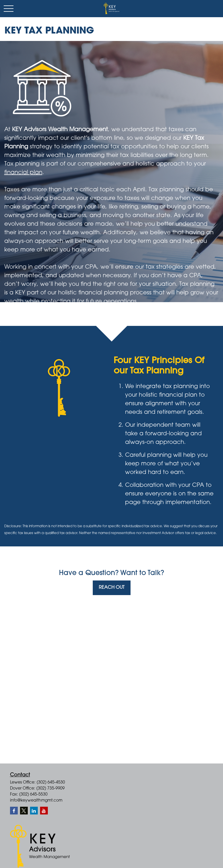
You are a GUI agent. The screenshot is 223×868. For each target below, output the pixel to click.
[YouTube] (44, 811)
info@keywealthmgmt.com (36, 801)
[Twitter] (24, 811)
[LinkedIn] (34, 811)
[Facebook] (14, 811)
